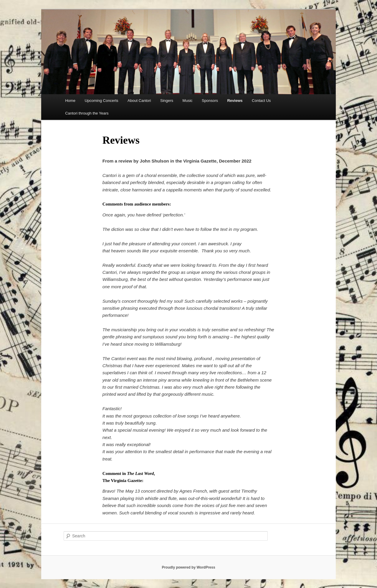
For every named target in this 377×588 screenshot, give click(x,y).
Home (70, 101)
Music (188, 101)
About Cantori (139, 101)
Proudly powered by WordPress (188, 567)
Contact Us (261, 101)
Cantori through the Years (87, 113)
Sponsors (210, 101)
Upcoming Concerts (101, 101)
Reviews (235, 101)
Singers (167, 101)
